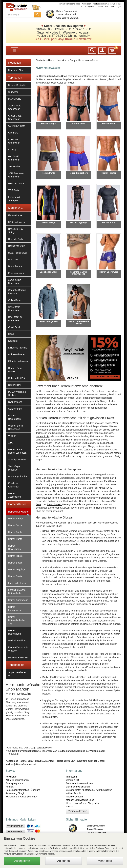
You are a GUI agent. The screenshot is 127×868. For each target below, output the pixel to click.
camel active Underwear (15, 282)
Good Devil (14, 327)
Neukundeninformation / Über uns (107, 4)
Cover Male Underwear (14, 309)
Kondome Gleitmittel (13, 485)
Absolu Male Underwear (15, 107)
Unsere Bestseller (17, 85)
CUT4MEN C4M (17, 126)
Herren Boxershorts (14, 547)
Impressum (72, 777)
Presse (70, 807)
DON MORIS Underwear (15, 319)
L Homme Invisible (18, 348)
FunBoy (12, 150)
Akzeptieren (22, 861)
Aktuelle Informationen (17, 780)
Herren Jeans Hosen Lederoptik (17, 451)
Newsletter (86, 4)
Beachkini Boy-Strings (16, 231)
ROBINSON (14, 385)
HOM (11, 334)
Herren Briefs (15, 532)
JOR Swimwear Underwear (16, 175)
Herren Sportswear (18, 600)
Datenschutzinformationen (79, 783)
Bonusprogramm (88, 6)
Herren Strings (16, 519)
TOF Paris (14, 190)
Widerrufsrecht (74, 793)
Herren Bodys (15, 563)
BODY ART (14, 260)
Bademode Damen (18, 657)
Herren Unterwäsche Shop (69, 4)
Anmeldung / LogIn (15, 793)
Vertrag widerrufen (78, 811)
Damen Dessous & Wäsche (18, 649)
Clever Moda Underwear (15, 117)
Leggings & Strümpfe (14, 199)
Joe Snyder (14, 167)
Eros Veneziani (16, 273)
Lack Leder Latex (17, 583)
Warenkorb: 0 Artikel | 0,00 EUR (22, 797)
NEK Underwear (17, 222)
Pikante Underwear (18, 361)
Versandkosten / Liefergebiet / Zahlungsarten (89, 790)
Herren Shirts (15, 576)
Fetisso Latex (15, 215)
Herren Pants (15, 539)
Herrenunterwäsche (18, 512)
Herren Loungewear (15, 608)
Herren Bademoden (15, 632)
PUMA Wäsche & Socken (17, 393)
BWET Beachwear (18, 253)
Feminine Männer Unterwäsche (17, 592)
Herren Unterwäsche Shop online (83, 803)
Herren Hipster (16, 556)
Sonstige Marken (17, 460)
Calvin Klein (14, 300)
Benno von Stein (17, 246)
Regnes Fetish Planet (16, 370)
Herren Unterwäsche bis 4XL (17, 620)
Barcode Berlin (16, 239)
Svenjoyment (15, 402)
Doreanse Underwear (14, 141)
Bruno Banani (15, 266)
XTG (11, 443)
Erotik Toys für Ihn (18, 477)
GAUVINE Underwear (14, 158)
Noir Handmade (16, 354)
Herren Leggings (17, 569)
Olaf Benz (13, 133)
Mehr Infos (105, 861)
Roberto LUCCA (17, 378)
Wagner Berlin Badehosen (16, 427)
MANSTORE (15, 99)
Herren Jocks (15, 525)
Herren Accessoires (14, 495)
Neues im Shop (16, 70)
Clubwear (13, 92)
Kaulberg (13, 341)
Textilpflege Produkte (14, 468)
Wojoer (12, 436)
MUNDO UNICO (17, 183)
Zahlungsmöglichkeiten (78, 787)
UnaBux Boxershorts (14, 417)
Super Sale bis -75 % (18, 674)
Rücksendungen (74, 797)
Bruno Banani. (54, 504)
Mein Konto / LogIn (113, 6)
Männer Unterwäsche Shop (80, 800)
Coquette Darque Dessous (17, 292)
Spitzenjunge (15, 409)
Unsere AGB (72, 780)
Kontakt (100, 6)
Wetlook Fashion (17, 641)
